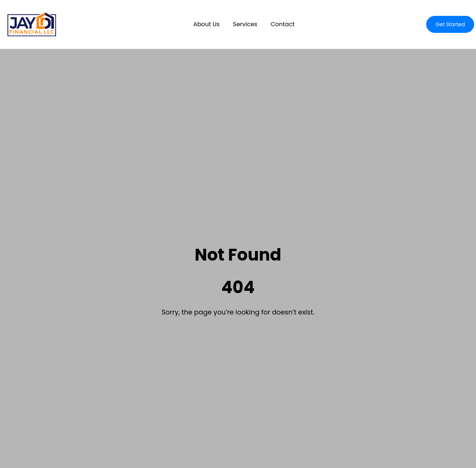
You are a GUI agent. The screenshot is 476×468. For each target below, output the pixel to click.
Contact (282, 24)
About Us (206, 24)
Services (245, 24)
